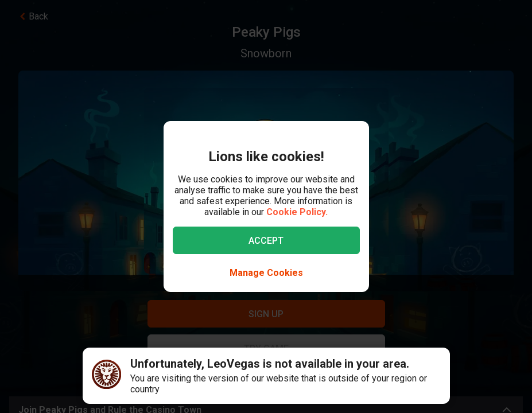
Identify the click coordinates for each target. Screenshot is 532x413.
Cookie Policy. (297, 212)
